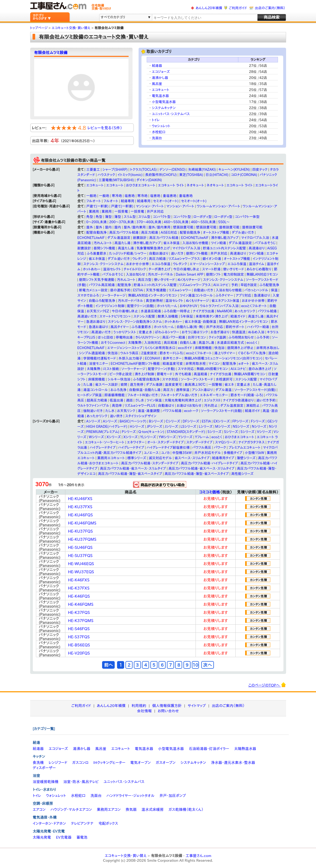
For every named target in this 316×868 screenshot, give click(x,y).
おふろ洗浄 (118, 390)
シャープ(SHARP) (115, 170)
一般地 (91, 196)
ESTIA (206, 421)
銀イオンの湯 (212, 259)
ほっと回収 (105, 337)
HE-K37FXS (79, 588)
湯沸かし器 (160, 78)
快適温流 (239, 332)
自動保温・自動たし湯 (145, 390)
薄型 (108, 217)
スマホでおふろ (88, 295)
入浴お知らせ (135, 274)
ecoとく (252, 343)
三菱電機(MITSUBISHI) (116, 180)
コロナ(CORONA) (244, 175)
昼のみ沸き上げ (260, 369)
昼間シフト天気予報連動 (97, 280)
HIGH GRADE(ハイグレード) (107, 427)
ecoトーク (191, 411)
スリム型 (130, 217)
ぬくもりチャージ (189, 280)
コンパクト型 (162, 217)
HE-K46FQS (79, 596)
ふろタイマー (224, 295)
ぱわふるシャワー (167, 332)
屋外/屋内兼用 (135, 227)
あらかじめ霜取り (259, 269)
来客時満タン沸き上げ (212, 316)
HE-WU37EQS (81, 572)
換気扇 (131, 810)
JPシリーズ (154, 427)
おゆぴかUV (189, 306)
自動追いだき (203, 290)
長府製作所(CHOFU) (161, 175)
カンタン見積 (258, 499)
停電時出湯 (124, 337)
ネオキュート (195, 185)
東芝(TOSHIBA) (191, 175)
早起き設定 (249, 285)
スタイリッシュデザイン (141, 416)
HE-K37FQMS (81, 621)
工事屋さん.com (198, 856)
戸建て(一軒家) (97, 206)
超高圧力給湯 (97, 400)
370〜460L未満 (149, 222)
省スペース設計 (106, 385)
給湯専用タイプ (223, 458)
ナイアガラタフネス (251, 442)
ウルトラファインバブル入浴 (219, 306)
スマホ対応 (186, 369)
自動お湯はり (159, 253)
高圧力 (168, 390)
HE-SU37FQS (80, 556)
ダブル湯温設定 (119, 238)
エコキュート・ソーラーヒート (105, 442)
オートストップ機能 (216, 232)
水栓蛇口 (159, 132)
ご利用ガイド (238, 8)
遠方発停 (137, 385)
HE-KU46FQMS (82, 523)
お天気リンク (126, 411)
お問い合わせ (168, 711)
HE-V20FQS (79, 653)
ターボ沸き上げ (160, 269)
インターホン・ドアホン (49, 823)
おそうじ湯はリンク (195, 332)
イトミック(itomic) (130, 175)
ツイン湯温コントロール (196, 295)
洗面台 (157, 138)
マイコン (214, 364)
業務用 (94, 211)
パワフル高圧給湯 (102, 285)
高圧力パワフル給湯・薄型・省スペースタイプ (130, 474)
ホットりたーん (167, 306)
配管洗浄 (124, 285)
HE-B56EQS (79, 645)
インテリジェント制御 (110, 306)
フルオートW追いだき (143, 395)
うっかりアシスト (125, 332)
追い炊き (116, 416)
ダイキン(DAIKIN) (149, 180)
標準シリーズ (137, 458)
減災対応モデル (160, 458)
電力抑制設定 (234, 274)
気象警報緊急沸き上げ (153, 248)
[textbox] (204, 18)
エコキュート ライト (171, 185)
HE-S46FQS (79, 629)
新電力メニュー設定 (93, 290)
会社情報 (144, 711)
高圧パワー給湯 (174, 337)
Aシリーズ (93, 421)
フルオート (93, 201)
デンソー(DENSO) (172, 170)
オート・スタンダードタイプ (165, 442)
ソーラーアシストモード (197, 379)
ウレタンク (139, 259)
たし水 (110, 411)
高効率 (117, 406)
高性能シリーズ (242, 474)
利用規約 (139, 706)
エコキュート (161, 90)
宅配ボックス (108, 823)
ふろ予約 (263, 337)
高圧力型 (145, 280)
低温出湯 (117, 400)
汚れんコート (103, 243)
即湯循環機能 (114, 395)
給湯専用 (128, 201)
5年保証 (187, 316)
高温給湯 (201, 374)
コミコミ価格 (210, 492)
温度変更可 (173, 385)
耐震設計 (140, 238)
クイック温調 (217, 337)
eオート (244, 364)
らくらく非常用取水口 (160, 348)
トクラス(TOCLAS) (143, 170)
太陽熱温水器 (245, 749)
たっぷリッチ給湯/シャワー (128, 253)
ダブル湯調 (154, 385)
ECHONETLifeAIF (91, 348)
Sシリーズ (215, 432)
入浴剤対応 (153, 343)
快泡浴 (220, 348)
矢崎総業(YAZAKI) (202, 170)
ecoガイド (185, 348)
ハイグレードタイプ (102, 448)
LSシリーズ (188, 427)
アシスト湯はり (202, 390)
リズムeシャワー (180, 290)
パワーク (220, 448)
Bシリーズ (156, 421)
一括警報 (215, 385)
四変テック (260, 170)
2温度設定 (149, 353)
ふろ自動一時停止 (177, 311)
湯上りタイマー (225, 353)
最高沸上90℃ (195, 385)
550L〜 (224, 222)
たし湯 (88, 385)
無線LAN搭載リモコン (212, 369)
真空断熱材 (154, 301)
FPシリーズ (240, 421)
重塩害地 (170, 196)
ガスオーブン (166, 763)
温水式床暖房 (152, 810)
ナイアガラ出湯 (203, 311)
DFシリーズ (191, 421)
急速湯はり (262, 295)
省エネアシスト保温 (225, 301)
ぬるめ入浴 (256, 332)
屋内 (108, 227)
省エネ (229, 385)
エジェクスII (212, 400)
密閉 (124, 385)
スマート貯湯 (211, 269)
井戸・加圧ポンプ (173, 796)
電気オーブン (140, 763)
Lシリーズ (206, 427)
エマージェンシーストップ (207, 264)
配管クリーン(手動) (161, 369)
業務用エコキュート (111, 458)
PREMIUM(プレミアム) (103, 432)
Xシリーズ (114, 437)
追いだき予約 (266, 400)
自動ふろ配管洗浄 (102, 301)
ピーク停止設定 (121, 374)
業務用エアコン (109, 810)
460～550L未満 (176, 222)
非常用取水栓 (196, 364)
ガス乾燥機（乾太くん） (186, 810)
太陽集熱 (135, 343)
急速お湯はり (96, 322)
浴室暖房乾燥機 (46, 782)
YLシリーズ (148, 437)
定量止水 (145, 332)
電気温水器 (160, 96)
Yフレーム (202, 437)
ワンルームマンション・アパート (218, 206)
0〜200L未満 (96, 222)
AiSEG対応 (169, 232)
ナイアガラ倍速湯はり (238, 400)
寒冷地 (117, 196)
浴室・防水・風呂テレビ (81, 782)
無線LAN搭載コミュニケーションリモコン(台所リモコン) (223, 358)
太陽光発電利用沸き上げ (183, 400)
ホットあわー (92, 269)
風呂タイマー (120, 327)
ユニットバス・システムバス (171, 114)
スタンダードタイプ (199, 442)
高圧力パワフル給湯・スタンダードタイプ (150, 463)
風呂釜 (157, 84)
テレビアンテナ (82, 823)
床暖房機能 (203, 348)
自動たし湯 (188, 343)
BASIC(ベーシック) (133, 421)
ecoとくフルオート (254, 306)
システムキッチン (164, 108)
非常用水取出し (268, 348)
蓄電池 (82, 837)
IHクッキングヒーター (109, 763)
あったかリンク (245, 311)
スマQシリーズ (225, 442)
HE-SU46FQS (80, 547)
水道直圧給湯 (151, 311)
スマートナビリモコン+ (115, 316)
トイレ (156, 120)
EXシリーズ (222, 421)
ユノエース (151, 453)
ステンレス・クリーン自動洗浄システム (135, 322)
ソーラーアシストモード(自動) (255, 390)
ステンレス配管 (144, 316)
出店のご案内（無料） (270, 8)
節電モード (165, 374)
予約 (234, 285)
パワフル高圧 (202, 448)
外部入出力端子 (130, 358)
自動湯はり (166, 406)
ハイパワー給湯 (258, 327)
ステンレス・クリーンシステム (103, 264)
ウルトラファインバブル (93, 406)
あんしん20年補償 (209, 8)
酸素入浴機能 (168, 316)
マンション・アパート (150, 206)
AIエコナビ (221, 285)
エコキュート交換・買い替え (126, 856)
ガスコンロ (80, 763)
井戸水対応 (155, 211)
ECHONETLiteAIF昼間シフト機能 (135, 364)
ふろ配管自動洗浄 (146, 379)
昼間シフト (214, 274)
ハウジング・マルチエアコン (71, 810)
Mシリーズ (223, 427)
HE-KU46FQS (80, 515)
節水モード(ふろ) (172, 353)
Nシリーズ (259, 427)
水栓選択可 (224, 379)
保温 (274, 290)
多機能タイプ (233, 453)
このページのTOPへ (267, 685)
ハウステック (106, 175)
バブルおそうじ (265, 243)
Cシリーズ (173, 421)
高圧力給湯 (150, 232)
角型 (89, 217)
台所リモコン (197, 337)
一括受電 (121, 211)
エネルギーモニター (214, 395)
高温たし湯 (123, 243)
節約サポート (235, 327)
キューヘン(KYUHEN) (234, 170)
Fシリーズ (258, 421)
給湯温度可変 (173, 364)
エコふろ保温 (161, 264)
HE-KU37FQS (80, 531)
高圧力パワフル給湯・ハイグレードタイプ (209, 463)
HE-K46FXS (79, 580)
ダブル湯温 (223, 390)
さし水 (140, 400)
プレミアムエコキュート (245, 448)
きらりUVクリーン (147, 337)
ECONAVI (152, 358)
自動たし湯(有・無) (190, 327)
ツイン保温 (154, 400)
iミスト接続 (111, 369)
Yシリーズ (186, 437)
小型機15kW (255, 453)
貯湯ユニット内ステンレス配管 (224, 248)
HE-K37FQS (79, 612)
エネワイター (136, 442)
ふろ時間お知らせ (241, 337)
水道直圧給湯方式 (230, 343)
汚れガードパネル (160, 274)
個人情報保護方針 (167, 706)
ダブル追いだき (243, 232)
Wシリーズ (96, 437)
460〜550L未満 (203, 222)
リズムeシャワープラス (184, 259)
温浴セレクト (112, 269)
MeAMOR (224, 311)
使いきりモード (234, 269)
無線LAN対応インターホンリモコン (153, 295)
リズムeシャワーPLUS (140, 406)
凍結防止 (253, 406)
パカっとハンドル (256, 290)
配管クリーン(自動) (141, 306)
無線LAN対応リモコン (262, 274)
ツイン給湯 (219, 243)
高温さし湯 (256, 316)
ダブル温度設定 (232, 406)
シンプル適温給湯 (92, 353)
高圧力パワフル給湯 (124, 232)
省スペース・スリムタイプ (192, 458)
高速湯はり (257, 248)
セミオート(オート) (166, 201)
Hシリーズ (137, 427)
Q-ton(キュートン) (151, 432)
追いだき (177, 253)
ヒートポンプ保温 (90, 395)
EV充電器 (64, 837)
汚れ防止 (211, 406)
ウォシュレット (161, 126)
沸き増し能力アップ (225, 238)
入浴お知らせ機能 (195, 243)
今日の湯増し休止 (186, 269)
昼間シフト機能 (104, 248)
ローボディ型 (203, 217)
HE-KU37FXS (80, 507)
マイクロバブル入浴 (255, 238)
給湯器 (157, 66)
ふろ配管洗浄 (269, 285)
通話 (129, 400)
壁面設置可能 (183, 227)
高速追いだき (87, 316)
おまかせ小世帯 (137, 264)
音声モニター (172, 358)
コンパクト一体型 (247, 217)
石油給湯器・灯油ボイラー (209, 749)
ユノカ (165, 453)
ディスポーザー (44, 768)
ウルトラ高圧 (129, 353)
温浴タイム (256, 264)
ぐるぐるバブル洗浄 (252, 353)
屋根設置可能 (229, 227)
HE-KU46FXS (80, 499)
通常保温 (183, 390)
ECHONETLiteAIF (91, 238)
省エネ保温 (172, 243)
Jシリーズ (172, 427)
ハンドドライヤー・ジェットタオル (131, 796)
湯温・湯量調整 (149, 411)
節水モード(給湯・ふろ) (247, 395)
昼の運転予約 (120, 290)
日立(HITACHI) (217, 175)
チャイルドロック (135, 269)
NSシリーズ (241, 427)
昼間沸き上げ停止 (240, 348)
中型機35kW (182, 453)
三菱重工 (93, 170)
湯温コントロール (96, 390)
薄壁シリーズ (246, 458)
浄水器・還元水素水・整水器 (233, 763)
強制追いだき (93, 411)
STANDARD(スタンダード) (186, 432)
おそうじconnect (113, 343)
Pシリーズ (129, 432)
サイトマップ (197, 706)
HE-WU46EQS (81, 564)
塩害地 (130, 196)
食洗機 (38, 763)
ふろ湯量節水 (96, 253)
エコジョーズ (161, 72)
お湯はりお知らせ (189, 406)
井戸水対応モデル (208, 453)
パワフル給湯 (267, 311)
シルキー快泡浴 (119, 379)
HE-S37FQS (79, 637)
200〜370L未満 (122, 222)
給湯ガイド (238, 316)
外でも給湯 (183, 374)
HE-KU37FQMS (82, 539)
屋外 (89, 227)
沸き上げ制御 (144, 374)
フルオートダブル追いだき (179, 395)
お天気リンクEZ (98, 311)
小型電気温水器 (164, 102)
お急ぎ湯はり (220, 332)
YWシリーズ (167, 437)
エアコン (39, 810)
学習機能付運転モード (100, 358)
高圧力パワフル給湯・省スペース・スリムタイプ (133, 468)
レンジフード (58, 763)
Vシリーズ (264, 432)
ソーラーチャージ (114, 295)
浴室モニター (99, 364)
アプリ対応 (243, 295)
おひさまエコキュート (141, 185)
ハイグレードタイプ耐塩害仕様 (168, 448)
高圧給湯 (170, 343)
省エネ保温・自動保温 (200, 322)
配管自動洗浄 (96, 232)
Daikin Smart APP (189, 274)
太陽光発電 (42, 837)
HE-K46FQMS (81, 604)
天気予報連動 (156, 290)
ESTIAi (138, 290)
